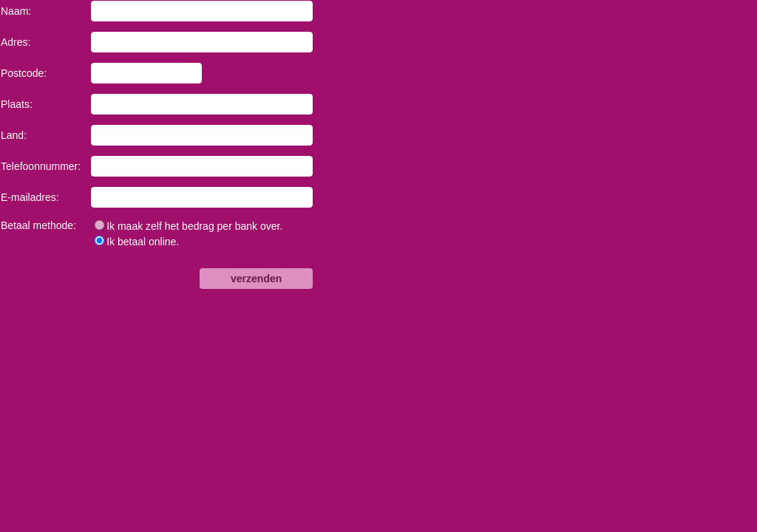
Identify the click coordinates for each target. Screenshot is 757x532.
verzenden (256, 279)
